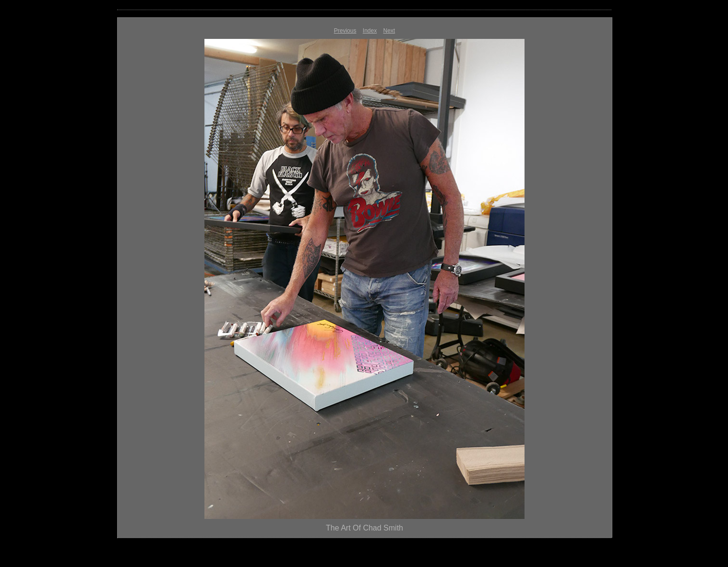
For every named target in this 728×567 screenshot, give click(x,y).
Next (389, 31)
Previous (345, 31)
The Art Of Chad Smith (364, 528)
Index (370, 31)
